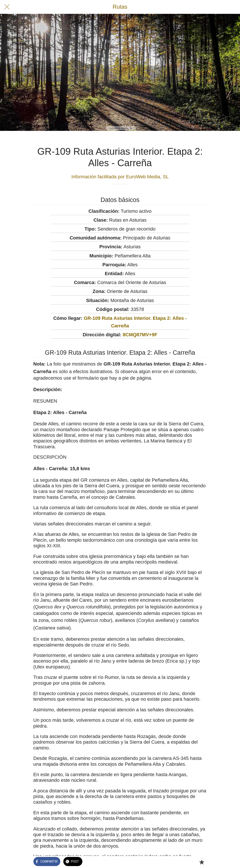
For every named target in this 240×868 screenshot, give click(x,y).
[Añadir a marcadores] (202, 862)
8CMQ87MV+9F (140, 335)
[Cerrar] (7, 7)
